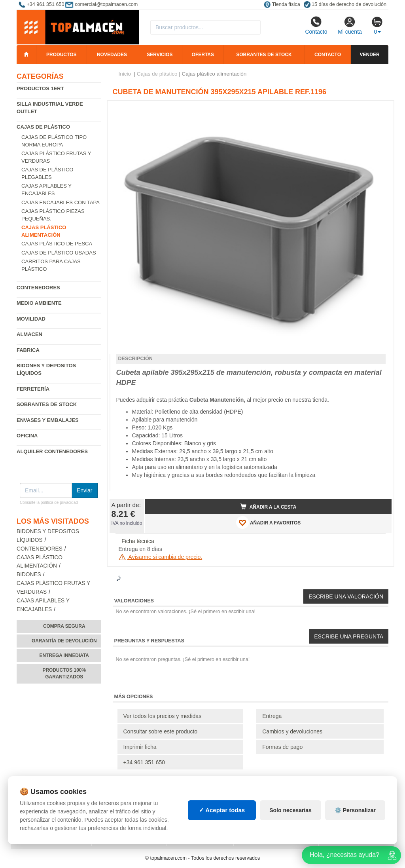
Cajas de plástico (43, 127)
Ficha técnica (138, 541)
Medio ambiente (39, 303)
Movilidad (31, 319)
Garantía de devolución (64, 641)
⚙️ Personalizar (355, 810)
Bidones (29, 575)
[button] (379, 110)
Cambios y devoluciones (292, 731)
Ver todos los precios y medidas (163, 716)
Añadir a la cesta (269, 507)
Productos (61, 55)
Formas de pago (282, 747)
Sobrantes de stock (264, 55)
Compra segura (64, 626)
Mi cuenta (350, 25)
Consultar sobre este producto (161, 731)
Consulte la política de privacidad (49, 502)
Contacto (316, 25)
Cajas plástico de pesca (57, 244)
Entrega (272, 716)
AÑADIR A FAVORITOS (268, 522)
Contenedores (38, 288)
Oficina (27, 436)
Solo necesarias (291, 810)
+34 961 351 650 (144, 762)
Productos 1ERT (40, 88)
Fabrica (28, 350)
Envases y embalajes (48, 420)
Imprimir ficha (140, 747)
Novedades (112, 55)
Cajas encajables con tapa (61, 202)
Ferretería (33, 389)
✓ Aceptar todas (222, 810)
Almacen (29, 334)
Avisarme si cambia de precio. (161, 557)
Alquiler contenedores (52, 451)
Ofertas (203, 55)
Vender (370, 55)
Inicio (125, 74)
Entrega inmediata (64, 655)
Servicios (160, 55)
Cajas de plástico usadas (59, 253)
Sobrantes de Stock (47, 404)
